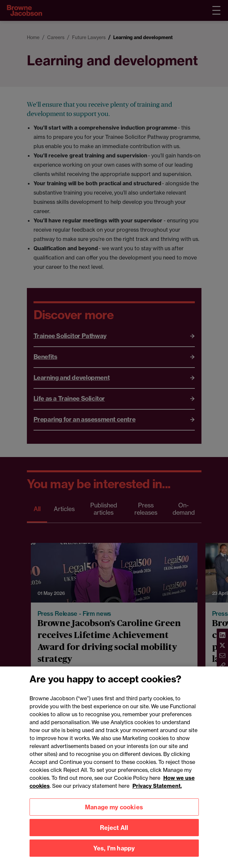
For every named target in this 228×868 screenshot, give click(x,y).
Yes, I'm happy (114, 854)
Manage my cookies (114, 812)
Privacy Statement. (157, 791)
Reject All (114, 833)
